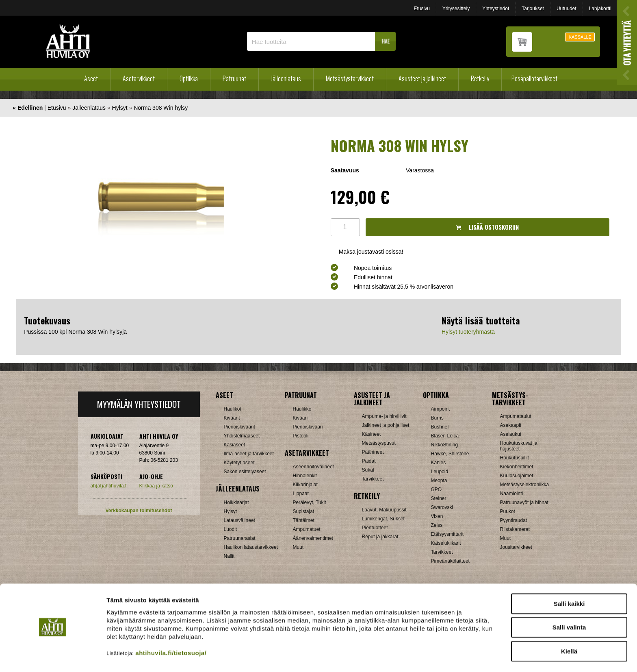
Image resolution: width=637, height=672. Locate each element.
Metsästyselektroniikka (525, 485)
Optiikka (189, 78)
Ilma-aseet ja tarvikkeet (249, 454)
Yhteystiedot (496, 9)
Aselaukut (511, 434)
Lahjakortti (600, 9)
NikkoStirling (445, 445)
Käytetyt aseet (239, 463)
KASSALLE (580, 37)
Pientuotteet (375, 528)
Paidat (369, 461)
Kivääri (300, 418)
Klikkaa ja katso (156, 486)
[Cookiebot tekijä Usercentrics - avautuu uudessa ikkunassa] (53, 656)
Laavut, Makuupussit (384, 510)
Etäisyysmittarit (447, 534)
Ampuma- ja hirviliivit (384, 416)
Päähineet (373, 452)
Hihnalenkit (305, 476)
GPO (437, 489)
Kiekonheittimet (517, 467)
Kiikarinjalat (305, 485)
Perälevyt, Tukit (310, 502)
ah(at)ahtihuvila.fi (109, 486)
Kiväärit (232, 418)
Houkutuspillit (515, 458)
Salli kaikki (569, 581)
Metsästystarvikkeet (350, 78)
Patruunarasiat (240, 538)
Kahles (439, 463)
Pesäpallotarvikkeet (534, 78)
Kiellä (569, 628)
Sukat (368, 470)
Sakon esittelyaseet (245, 472)
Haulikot (233, 409)
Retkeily (480, 78)
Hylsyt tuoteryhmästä (468, 332)
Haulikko (302, 409)
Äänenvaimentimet (313, 538)
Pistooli (301, 436)
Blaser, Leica (445, 436)
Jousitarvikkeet (516, 547)
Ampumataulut (516, 416)
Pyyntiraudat (514, 520)
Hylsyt (120, 108)
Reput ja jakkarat (380, 537)
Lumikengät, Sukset (383, 519)
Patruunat (234, 78)
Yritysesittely (456, 9)
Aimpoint (441, 409)
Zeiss (437, 525)
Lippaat (301, 494)
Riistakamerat (515, 529)
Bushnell (440, 427)
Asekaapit (511, 425)
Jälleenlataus (286, 78)
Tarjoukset (533, 9)
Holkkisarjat (236, 502)
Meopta (439, 481)
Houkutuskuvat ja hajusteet (519, 446)
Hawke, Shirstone (450, 454)
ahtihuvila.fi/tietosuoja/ (171, 630)
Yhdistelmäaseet (242, 436)
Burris (437, 418)
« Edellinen (28, 108)
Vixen (437, 516)
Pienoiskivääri (308, 427)
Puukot (508, 511)
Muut (298, 547)
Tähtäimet (304, 520)
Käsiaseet (235, 445)
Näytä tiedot (434, 656)
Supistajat (304, 511)
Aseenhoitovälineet (313, 467)
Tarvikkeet (373, 479)
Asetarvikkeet (139, 78)
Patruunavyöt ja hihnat (524, 502)
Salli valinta (569, 605)
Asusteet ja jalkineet (422, 78)
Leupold (440, 472)
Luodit (231, 529)
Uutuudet (567, 9)
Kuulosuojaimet (517, 476)
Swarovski (442, 507)
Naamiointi (512, 494)
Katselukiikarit (446, 543)
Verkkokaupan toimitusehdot (139, 511)
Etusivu (421, 9)
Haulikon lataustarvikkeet (251, 547)
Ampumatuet (307, 529)
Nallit (229, 556)
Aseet (91, 78)
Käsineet (372, 434)
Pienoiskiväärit (239, 427)
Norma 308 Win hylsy (161, 108)
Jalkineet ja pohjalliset (386, 425)
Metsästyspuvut (379, 443)
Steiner (439, 498)
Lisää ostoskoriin (487, 227)
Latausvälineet (239, 520)
